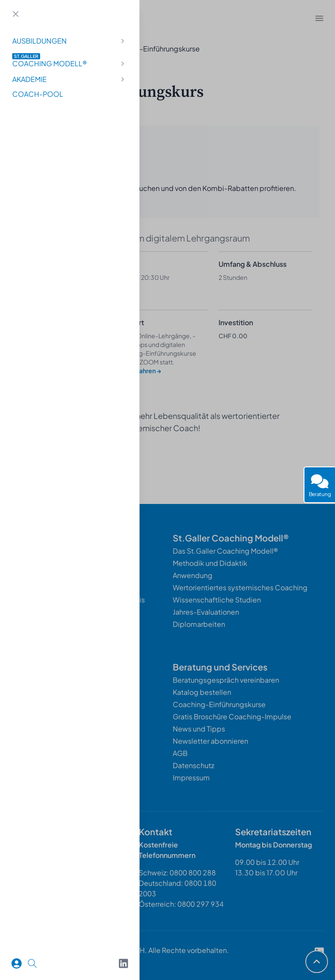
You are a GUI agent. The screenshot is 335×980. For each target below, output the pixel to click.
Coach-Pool (38, 94)
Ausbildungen (70, 41)
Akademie (70, 79)
